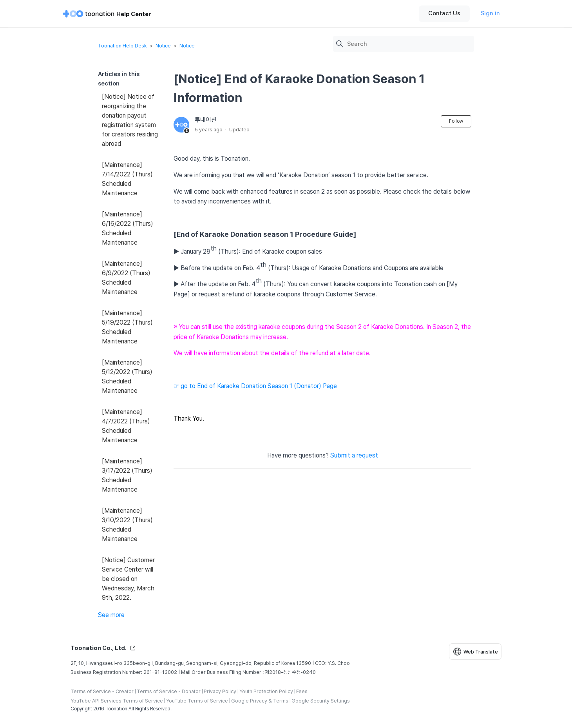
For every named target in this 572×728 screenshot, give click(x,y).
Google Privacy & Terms (260, 701)
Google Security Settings (321, 701)
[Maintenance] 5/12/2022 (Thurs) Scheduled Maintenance (127, 377)
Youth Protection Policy (266, 691)
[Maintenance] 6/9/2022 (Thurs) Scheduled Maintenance (126, 278)
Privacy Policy (220, 691)
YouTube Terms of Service (197, 701)
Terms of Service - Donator (169, 691)
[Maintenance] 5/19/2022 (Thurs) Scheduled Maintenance (127, 327)
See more (111, 615)
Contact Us (444, 13)
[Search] (409, 44)
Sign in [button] (490, 13)
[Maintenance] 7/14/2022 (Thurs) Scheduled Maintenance (127, 179)
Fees (302, 691)
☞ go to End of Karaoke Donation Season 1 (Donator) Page (255, 386)
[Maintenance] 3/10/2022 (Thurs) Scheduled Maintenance (127, 525)
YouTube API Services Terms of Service (117, 701)
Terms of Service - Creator (102, 691)
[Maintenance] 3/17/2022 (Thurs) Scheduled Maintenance (127, 475)
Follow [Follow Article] (456, 121)
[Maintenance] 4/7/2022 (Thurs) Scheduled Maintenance (126, 426)
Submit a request (354, 455)
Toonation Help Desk (122, 46)
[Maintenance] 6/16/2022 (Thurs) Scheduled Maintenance (128, 228)
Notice (163, 46)
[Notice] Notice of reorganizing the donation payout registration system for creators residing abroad (130, 120)
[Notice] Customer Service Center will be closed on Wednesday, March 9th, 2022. (128, 579)
